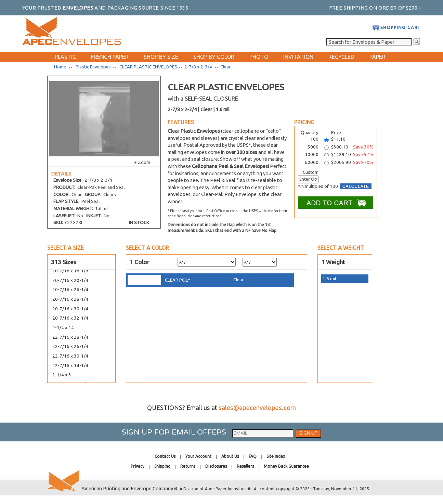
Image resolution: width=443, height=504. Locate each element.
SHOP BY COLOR (214, 57)
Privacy (138, 466)
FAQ (253, 456)
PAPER (377, 57)
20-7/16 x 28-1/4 (70, 299)
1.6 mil (329, 279)
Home (60, 67)
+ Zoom (142, 162)
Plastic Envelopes (93, 67)
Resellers (245, 466)
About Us (230, 456)
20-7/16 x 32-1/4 (70, 318)
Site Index (276, 456)
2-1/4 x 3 (62, 375)
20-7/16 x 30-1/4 (70, 309)
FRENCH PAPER (110, 57)
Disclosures (216, 466)
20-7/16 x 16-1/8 (70, 271)
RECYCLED (341, 57)
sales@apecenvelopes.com (257, 408)
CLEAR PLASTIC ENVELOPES (148, 67)
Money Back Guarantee (286, 466)
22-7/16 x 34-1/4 (70, 366)
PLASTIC (65, 57)
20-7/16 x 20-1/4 (70, 280)
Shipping (162, 466)
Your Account (198, 456)
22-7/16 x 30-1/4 (70, 356)
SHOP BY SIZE (161, 57)
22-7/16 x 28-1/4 (70, 337)
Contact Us (165, 456)
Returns (188, 466)
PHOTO (259, 57)
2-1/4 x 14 (63, 328)
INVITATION (298, 57)
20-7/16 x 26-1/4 (70, 290)
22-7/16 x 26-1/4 (70, 346)
